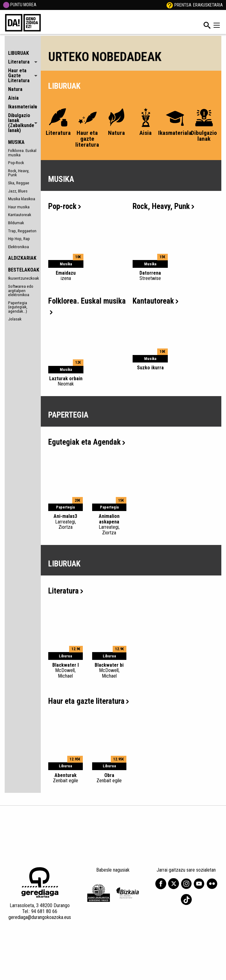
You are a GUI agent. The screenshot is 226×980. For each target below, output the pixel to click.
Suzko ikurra (150, 368)
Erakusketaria (208, 5)
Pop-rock (65, 206)
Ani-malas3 (66, 522)
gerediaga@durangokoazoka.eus (40, 917)
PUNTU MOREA (20, 5)
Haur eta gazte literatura (89, 701)
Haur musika (19, 207)
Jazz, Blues (18, 191)
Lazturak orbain (66, 381)
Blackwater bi (109, 670)
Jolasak (15, 319)
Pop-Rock (16, 163)
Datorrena (150, 276)
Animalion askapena (109, 524)
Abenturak (66, 778)
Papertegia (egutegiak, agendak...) (18, 307)
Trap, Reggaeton (22, 231)
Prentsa (183, 5)
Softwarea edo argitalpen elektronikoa (21, 290)
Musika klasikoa (22, 199)
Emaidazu (66, 276)
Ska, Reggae (19, 183)
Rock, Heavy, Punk (19, 173)
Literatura (66, 591)
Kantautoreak (20, 215)
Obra (109, 778)
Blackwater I (66, 670)
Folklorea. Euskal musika (22, 153)
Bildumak (16, 223)
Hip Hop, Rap (19, 239)
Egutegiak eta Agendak (87, 442)
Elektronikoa (19, 247)
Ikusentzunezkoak (23, 278)
